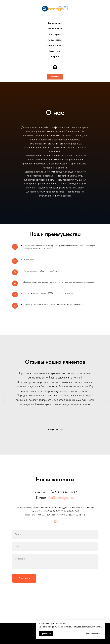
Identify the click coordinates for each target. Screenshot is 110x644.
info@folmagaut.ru (60, 497)
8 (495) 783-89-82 (62, 492)
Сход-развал (55, 40)
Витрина (55, 57)
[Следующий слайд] (106, 401)
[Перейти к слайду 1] (53, 436)
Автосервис (55, 34)
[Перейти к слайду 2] (55, 436)
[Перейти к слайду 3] (57, 436)
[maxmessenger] (55, 67)
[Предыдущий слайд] (4, 401)
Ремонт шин (55, 51)
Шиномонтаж (55, 23)
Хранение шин (55, 29)
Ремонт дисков (55, 45)
